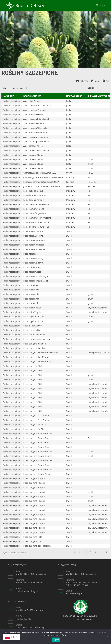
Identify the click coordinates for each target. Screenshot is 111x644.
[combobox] (14, 88)
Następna (101, 552)
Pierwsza (74, 552)
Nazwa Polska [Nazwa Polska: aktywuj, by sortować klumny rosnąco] (74, 96)
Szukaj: (99, 88)
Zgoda (56, 640)
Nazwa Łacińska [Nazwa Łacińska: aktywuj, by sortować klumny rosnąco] (32, 96)
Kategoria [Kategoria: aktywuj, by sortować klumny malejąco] (9, 96)
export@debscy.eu (74, 593)
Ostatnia (107, 552)
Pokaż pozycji (14, 88)
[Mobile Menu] (101, 5)
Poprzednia (80, 552)
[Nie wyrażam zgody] (107, 636)
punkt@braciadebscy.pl (27, 591)
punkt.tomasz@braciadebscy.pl (30, 627)
